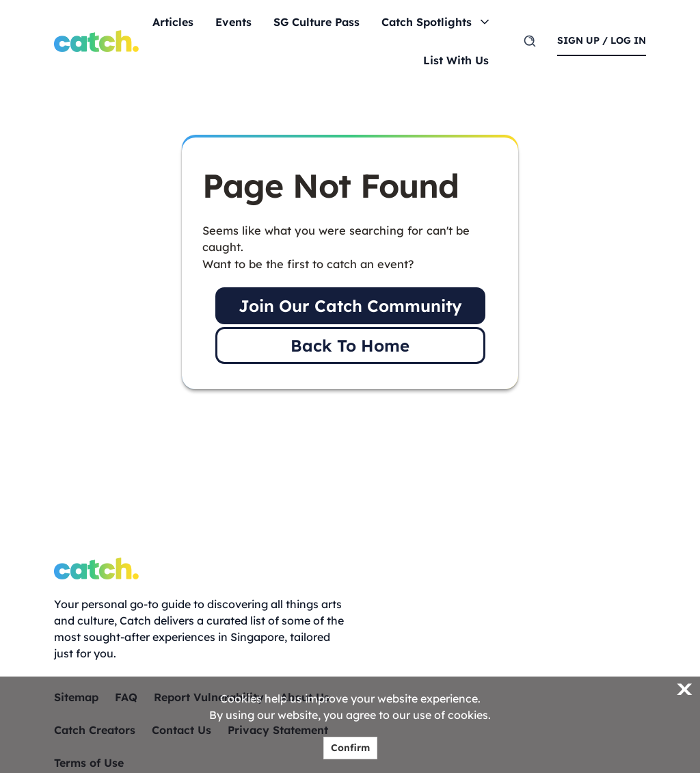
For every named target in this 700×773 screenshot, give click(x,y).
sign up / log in (602, 40)
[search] (530, 41)
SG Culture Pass (317, 22)
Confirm (350, 748)
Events (233, 22)
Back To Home (350, 345)
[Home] (96, 41)
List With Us (456, 60)
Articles (173, 22)
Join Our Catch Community (350, 306)
